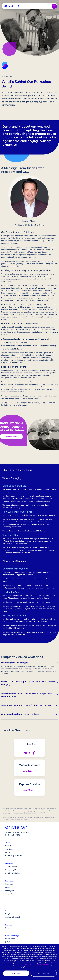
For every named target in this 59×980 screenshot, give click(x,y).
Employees (10, 891)
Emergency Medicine (13, 870)
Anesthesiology (11, 866)
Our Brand (9, 849)
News (7, 928)
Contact (9, 894)
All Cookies (16, 973)
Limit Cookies (44, 973)
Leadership (10, 852)
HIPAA (8, 942)
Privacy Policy (29, 965)
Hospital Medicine (12, 873)
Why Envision (11, 914)
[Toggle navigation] (54, 6)
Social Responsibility (13, 856)
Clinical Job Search (13, 917)
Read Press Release (11, 437)
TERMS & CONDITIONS (44, 965)
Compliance (10, 939)
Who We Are (10, 846)
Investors (9, 887)
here (52, 961)
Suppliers (9, 884)
